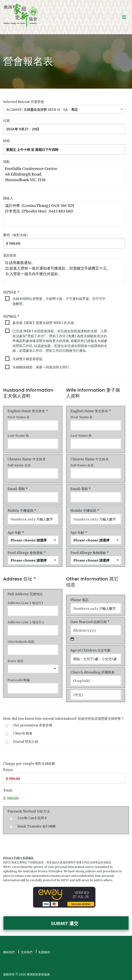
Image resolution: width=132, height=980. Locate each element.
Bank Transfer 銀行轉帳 (37, 826)
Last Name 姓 (18, 436)
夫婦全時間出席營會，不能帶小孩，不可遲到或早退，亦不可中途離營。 (59, 301)
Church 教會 (23, 733)
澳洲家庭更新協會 (38, 974)
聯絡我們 (9, 952)
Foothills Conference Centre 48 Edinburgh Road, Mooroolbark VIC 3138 (64, 177)
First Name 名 (19, 417)
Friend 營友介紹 (26, 742)
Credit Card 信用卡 (32, 818)
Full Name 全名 (19, 465)
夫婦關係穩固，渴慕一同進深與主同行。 (42, 367)
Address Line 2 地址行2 (26, 622)
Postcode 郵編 (19, 680)
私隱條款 (44, 952)
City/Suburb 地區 (21, 642)
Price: (8, 770)
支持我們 (27, 952)
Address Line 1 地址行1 (25, 603)
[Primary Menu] (124, 17)
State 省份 (15, 661)
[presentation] (35, 843)
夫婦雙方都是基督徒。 (29, 359)
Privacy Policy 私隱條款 (18, 858)
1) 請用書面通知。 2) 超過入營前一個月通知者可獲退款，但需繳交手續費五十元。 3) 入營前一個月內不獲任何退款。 (64, 271)
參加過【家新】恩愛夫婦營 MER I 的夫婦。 (45, 323)
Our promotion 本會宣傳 (33, 725)
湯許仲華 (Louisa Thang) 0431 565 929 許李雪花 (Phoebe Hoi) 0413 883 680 (64, 214)
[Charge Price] (64, 779)
